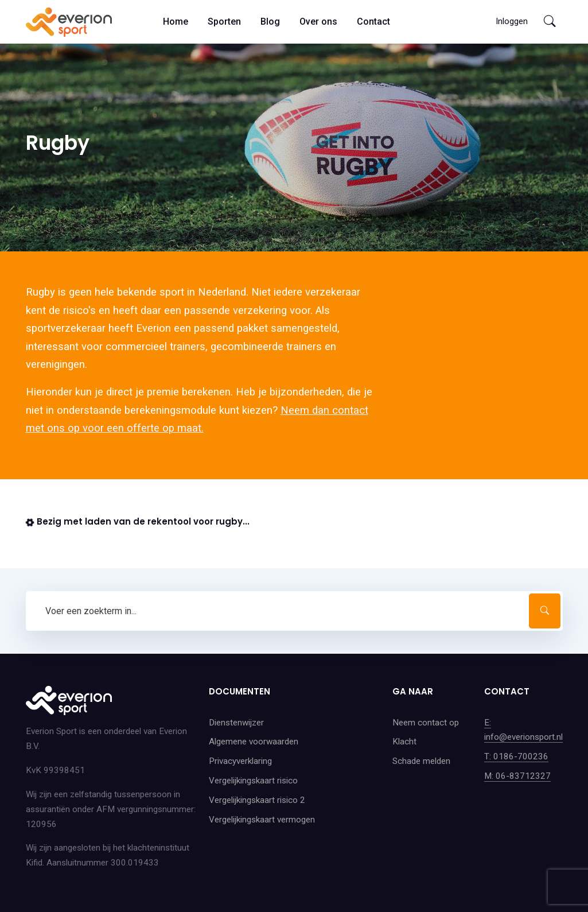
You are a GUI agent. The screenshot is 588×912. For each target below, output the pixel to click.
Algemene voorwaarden (254, 742)
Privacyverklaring (240, 761)
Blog (270, 22)
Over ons (318, 22)
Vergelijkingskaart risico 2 (257, 800)
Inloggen (512, 21)
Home (176, 22)
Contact (373, 22)
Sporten (224, 22)
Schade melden (421, 761)
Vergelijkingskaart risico (253, 781)
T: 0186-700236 (516, 756)
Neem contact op (426, 723)
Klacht (404, 742)
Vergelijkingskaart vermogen (262, 820)
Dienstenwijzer (236, 723)
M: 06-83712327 (517, 776)
